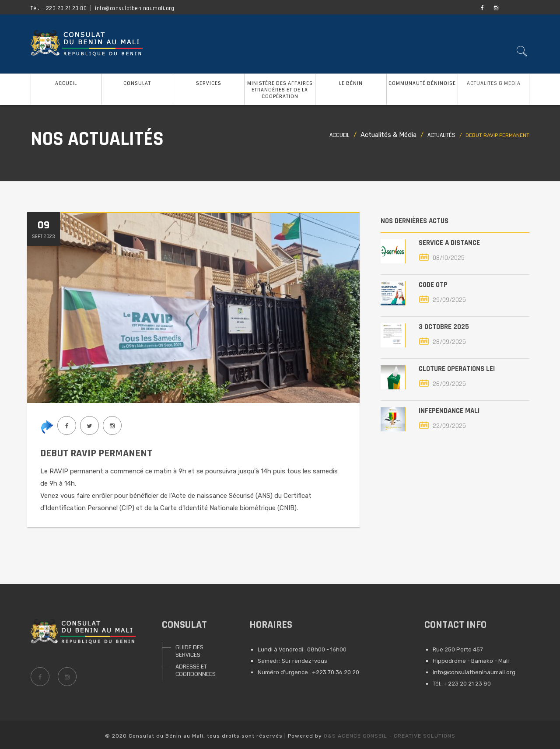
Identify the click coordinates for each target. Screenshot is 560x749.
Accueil (339, 135)
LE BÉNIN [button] (351, 83)
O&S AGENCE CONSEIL (355, 736)
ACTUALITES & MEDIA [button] (494, 83)
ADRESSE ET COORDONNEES (196, 670)
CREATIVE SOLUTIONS (425, 736)
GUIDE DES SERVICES (189, 651)
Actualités (441, 135)
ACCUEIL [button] (66, 83)
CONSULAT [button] (137, 83)
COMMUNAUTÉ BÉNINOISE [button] (422, 83)
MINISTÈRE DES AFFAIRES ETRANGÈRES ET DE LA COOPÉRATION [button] (280, 90)
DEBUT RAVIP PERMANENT (96, 453)
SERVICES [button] (209, 83)
